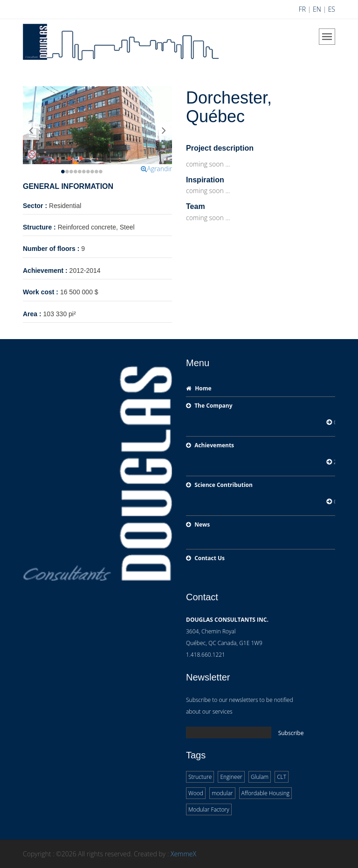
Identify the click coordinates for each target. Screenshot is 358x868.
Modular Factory (209, 809)
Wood (196, 793)
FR (302, 9)
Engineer (231, 777)
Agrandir (156, 169)
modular (222, 793)
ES (332, 9)
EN (317, 9)
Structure (200, 777)
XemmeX (183, 854)
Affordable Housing (266, 793)
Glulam (260, 777)
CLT (282, 777)
